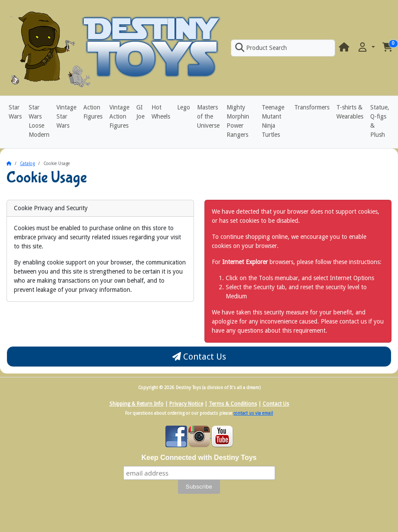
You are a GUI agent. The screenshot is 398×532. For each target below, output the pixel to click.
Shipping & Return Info (137, 404)
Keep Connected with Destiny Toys (199, 458)
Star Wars (15, 112)
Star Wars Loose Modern (39, 121)
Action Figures (93, 112)
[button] (366, 48)
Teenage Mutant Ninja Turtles (273, 121)
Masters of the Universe (208, 116)
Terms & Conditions (233, 404)
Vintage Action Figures (119, 116)
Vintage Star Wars (66, 116)
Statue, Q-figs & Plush (380, 121)
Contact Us (199, 357)
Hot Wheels (161, 112)
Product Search (261, 48)
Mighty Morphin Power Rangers (238, 121)
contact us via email (253, 413)
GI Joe (140, 112)
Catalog (27, 164)
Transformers (312, 107)
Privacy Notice (186, 404)
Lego (184, 107)
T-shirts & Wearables (350, 112)
